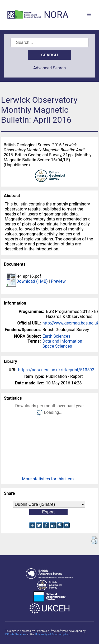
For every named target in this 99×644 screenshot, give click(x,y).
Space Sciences (57, 346)
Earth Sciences (56, 336)
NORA (56, 15)
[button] (94, 540)
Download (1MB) (32, 281)
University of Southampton (52, 634)
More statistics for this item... (49, 479)
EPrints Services (16, 634)
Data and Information (62, 341)
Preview (58, 281)
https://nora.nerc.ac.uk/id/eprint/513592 (56, 370)
